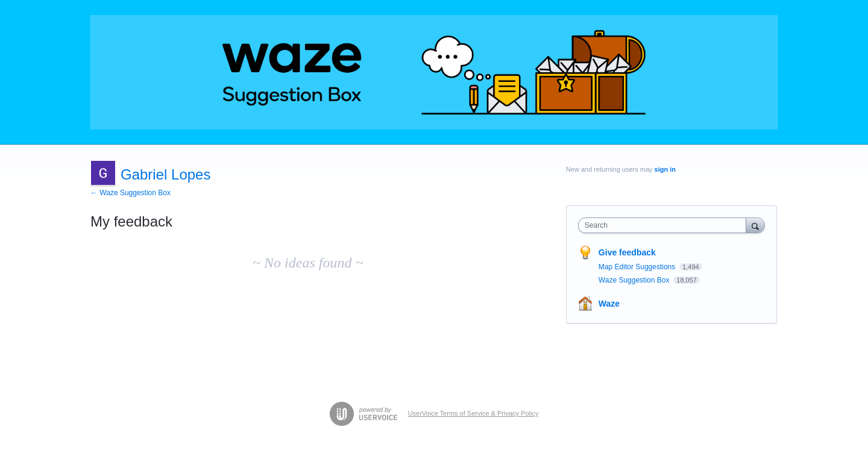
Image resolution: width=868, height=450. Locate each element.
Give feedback (627, 252)
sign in (665, 169)
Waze (609, 304)
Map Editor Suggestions (638, 267)
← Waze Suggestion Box (131, 193)
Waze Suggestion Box (635, 280)
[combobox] (665, 225)
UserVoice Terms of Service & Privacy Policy (473, 413)
